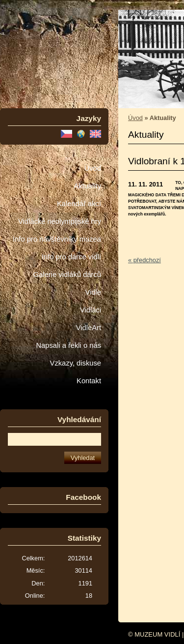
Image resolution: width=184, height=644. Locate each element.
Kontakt (89, 381)
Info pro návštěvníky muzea (57, 239)
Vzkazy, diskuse (76, 363)
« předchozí (145, 260)
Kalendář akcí (79, 204)
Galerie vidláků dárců (67, 275)
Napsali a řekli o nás (68, 345)
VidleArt (89, 328)
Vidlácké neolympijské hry (60, 221)
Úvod (93, 168)
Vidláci (91, 310)
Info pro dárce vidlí (71, 257)
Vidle (93, 292)
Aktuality (87, 186)
